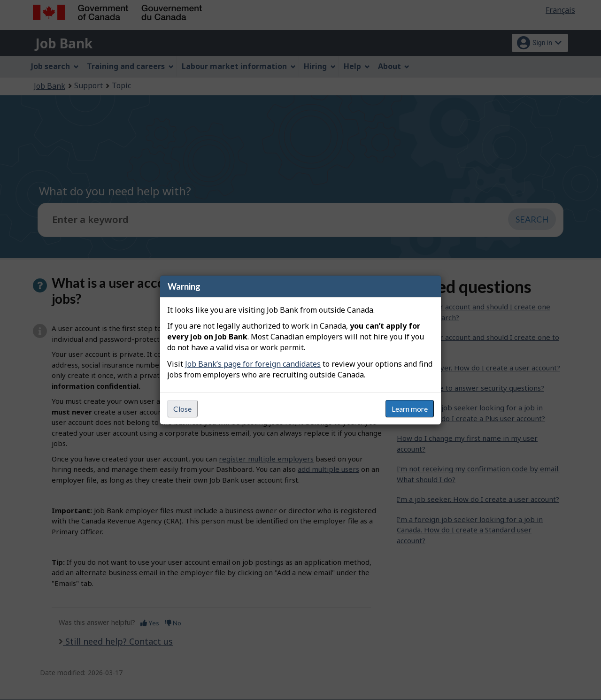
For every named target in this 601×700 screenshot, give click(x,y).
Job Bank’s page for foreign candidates (253, 364)
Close (182, 409)
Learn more (410, 409)
